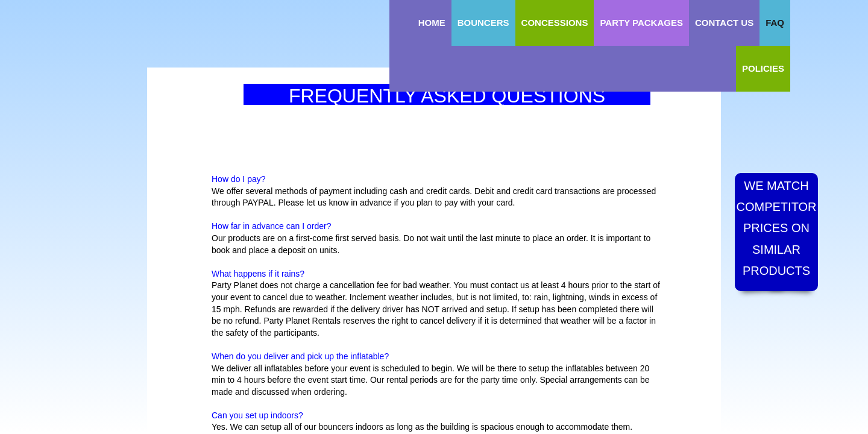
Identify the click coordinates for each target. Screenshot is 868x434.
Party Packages (641, 23)
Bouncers (483, 23)
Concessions (555, 23)
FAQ (775, 23)
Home (432, 23)
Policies (763, 68)
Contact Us (724, 23)
